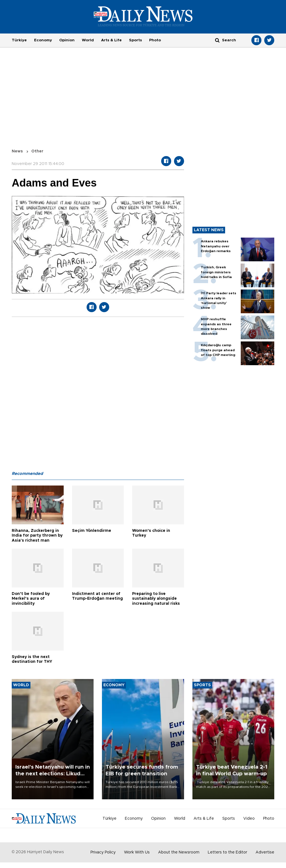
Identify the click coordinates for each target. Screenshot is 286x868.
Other (37, 151)
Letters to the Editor (227, 852)
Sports (135, 40)
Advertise (265, 852)
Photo (155, 40)
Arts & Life (111, 40)
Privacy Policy (103, 852)
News (17, 151)
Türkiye (19, 40)
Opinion (67, 40)
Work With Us (137, 852)
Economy (43, 40)
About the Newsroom (179, 852)
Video (249, 819)
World (88, 40)
